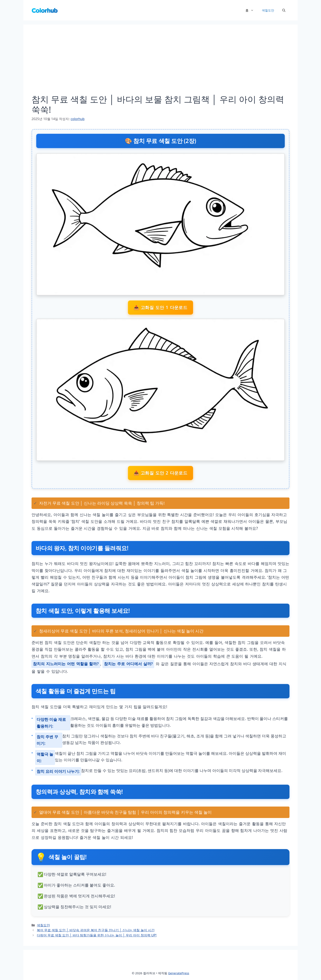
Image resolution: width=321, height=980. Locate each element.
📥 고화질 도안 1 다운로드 (161, 307)
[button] (284, 10)
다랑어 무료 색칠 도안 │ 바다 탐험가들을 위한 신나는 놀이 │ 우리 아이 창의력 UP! (97, 935)
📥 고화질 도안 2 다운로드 (161, 473)
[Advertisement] (160, 63)
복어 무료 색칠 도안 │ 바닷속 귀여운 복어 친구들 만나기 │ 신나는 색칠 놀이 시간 (96, 930)
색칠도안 (268, 10)
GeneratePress (179, 973)
